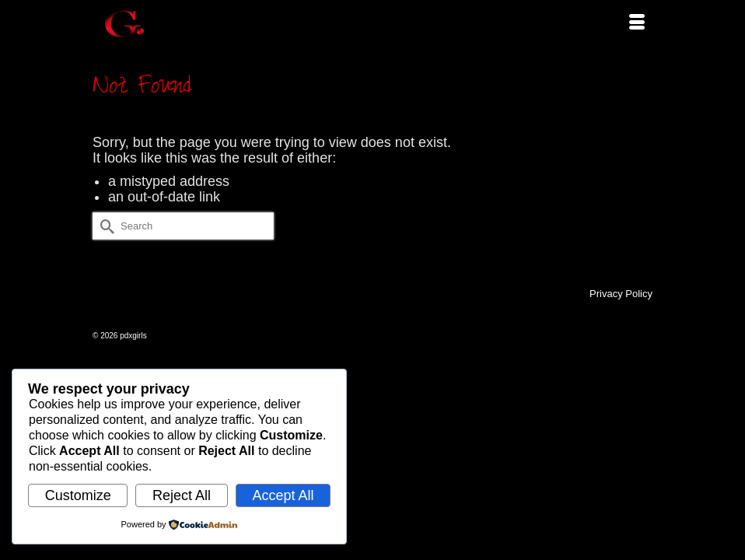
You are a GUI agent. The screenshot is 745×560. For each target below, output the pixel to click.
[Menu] (637, 23)
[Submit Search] (104, 226)
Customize (78, 495)
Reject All (182, 495)
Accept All (283, 495)
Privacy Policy (621, 294)
